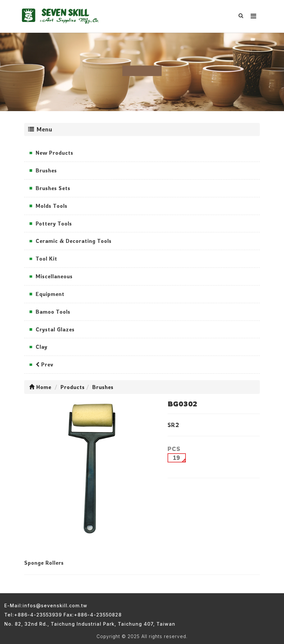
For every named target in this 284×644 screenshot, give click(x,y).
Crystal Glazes (55, 329)
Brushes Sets (53, 188)
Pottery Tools (54, 224)
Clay (42, 347)
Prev (44, 364)
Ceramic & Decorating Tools (74, 241)
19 (177, 458)
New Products (54, 153)
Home (40, 387)
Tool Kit (46, 259)
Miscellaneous (54, 276)
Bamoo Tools (53, 312)
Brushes (46, 170)
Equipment (50, 294)
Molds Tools (52, 206)
